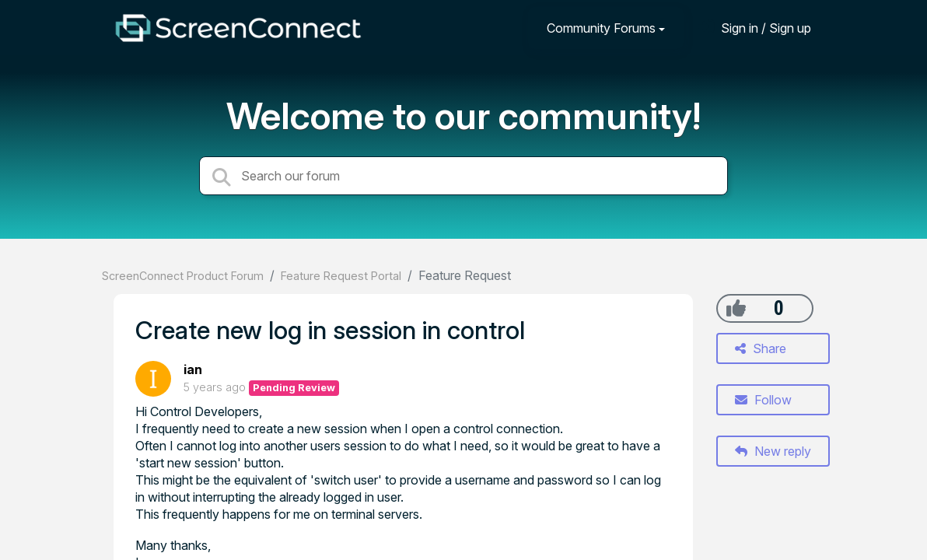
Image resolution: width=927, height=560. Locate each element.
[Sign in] (754, 28)
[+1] (736, 308)
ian (193, 369)
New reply (773, 451)
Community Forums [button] (601, 28)
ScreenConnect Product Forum (183, 276)
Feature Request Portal (341, 276)
